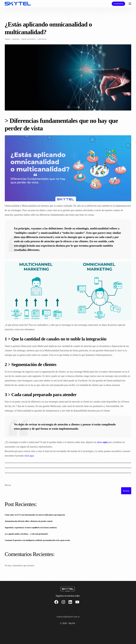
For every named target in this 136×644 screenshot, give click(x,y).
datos (100, 442)
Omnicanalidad (28, 39)
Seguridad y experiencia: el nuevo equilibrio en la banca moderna (31, 528)
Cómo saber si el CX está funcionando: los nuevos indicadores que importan (35, 515)
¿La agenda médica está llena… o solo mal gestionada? (26, 534)
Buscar (8, 485)
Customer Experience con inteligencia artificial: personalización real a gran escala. (38, 540)
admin (8, 39)
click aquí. (29, 456)
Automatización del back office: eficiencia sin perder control (29, 521)
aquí (105, 442)
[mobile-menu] (130, 4)
